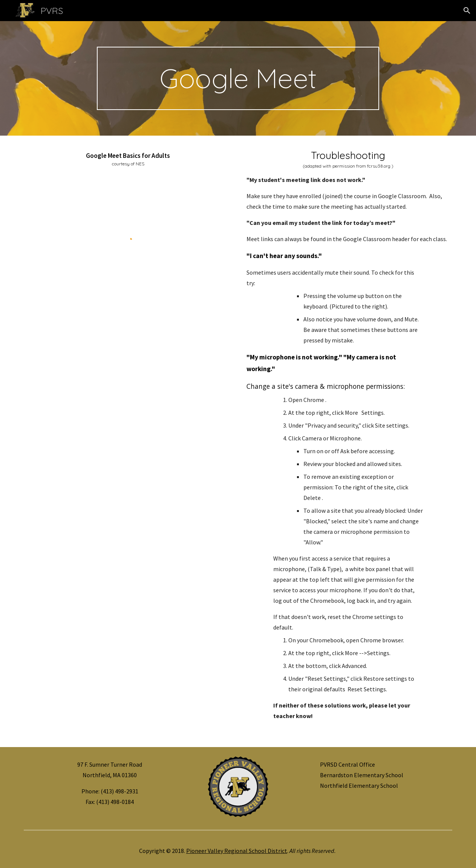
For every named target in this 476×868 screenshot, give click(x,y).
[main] (238, 78)
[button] (467, 11)
